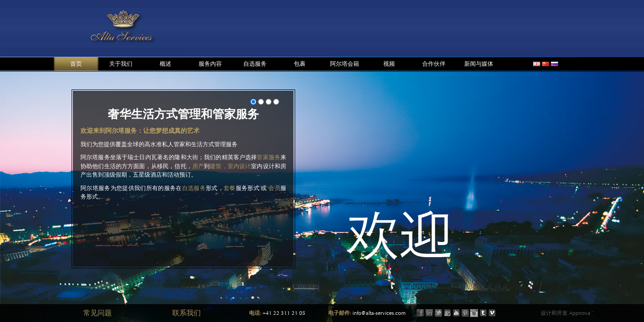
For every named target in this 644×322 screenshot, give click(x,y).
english (537, 64)
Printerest (465, 313)
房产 (198, 166)
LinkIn (429, 313)
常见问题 (97, 313)
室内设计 (239, 166)
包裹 (300, 64)
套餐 (230, 188)
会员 (274, 188)
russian (555, 64)
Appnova (579, 313)
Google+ (447, 313)
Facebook (420, 313)
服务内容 (210, 64)
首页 (76, 64)
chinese (546, 64)
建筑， (218, 166)
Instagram (474, 313)
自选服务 (255, 64)
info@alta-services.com (379, 313)
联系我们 (186, 313)
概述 (165, 64)
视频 (389, 64)
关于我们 (121, 64)
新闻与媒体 (479, 64)
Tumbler (483, 313)
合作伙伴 (434, 64)
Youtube (456, 313)
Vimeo (492, 313)
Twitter (438, 313)
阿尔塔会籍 (345, 64)
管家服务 (269, 157)
